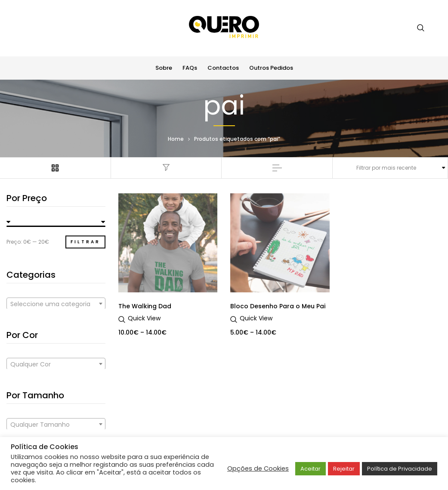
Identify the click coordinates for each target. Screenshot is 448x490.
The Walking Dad (145, 306)
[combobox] (56, 304)
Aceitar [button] (311, 469)
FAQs (190, 68)
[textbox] (56, 304)
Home (176, 139)
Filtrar (85, 242)
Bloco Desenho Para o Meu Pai (278, 306)
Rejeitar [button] (344, 469)
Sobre (164, 68)
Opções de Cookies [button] (258, 468)
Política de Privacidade (400, 469)
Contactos (223, 68)
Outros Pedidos (271, 68)
